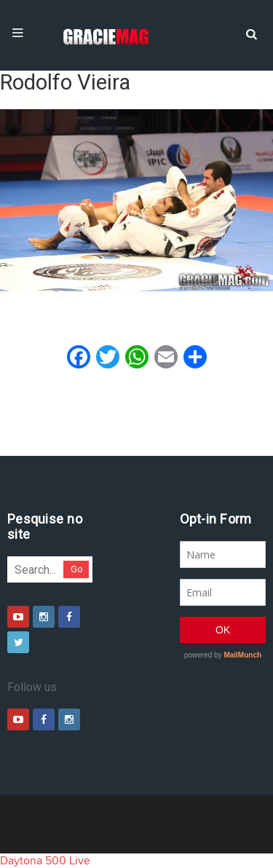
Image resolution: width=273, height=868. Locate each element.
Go (77, 569)
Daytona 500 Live (45, 861)
